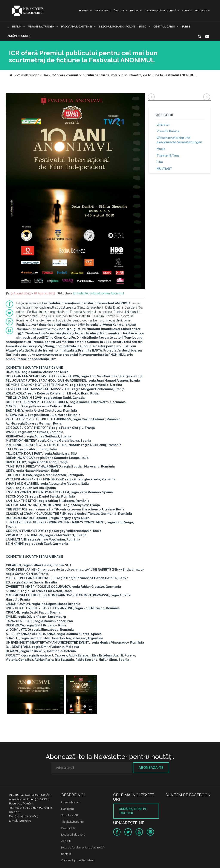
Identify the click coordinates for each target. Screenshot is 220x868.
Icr (75, 293)
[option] (36, 695)
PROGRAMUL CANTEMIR (77, 27)
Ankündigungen (19, 36)
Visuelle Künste (168, 131)
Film (160, 162)
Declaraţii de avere (73, 835)
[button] (141, 97)
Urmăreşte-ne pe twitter (133, 811)
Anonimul (117, 293)
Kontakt (187, 11)
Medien (134, 11)
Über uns (119, 11)
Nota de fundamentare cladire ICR (83, 847)
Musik (161, 149)
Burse (186, 27)
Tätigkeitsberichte (72, 822)
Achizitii (66, 841)
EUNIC (143, 27)
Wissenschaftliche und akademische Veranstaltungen (179, 140)
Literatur (163, 125)
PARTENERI (201, 11)
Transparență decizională (160, 11)
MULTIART (164, 169)
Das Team (68, 809)
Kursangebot (103, 11)
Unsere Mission (71, 802)
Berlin (17, 27)
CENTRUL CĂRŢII (164, 27)
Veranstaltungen (41, 27)
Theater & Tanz (168, 155)
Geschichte (68, 828)
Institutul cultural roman (94, 293)
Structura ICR (70, 815)
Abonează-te (151, 768)
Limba (84, 11)
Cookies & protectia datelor (78, 860)
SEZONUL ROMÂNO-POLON (117, 27)
